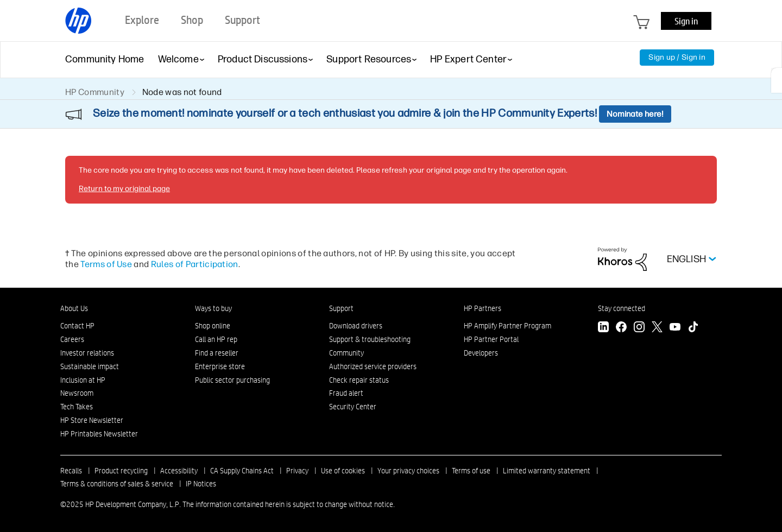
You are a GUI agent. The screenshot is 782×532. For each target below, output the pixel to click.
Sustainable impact (90, 366)
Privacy (297, 471)
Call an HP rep (216, 339)
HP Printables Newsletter (99, 434)
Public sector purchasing (232, 380)
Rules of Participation (195, 264)
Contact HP (77, 326)
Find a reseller (217, 353)
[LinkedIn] (603, 328)
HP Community (95, 92)
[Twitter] (657, 328)
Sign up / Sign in (677, 57)
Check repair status (359, 380)
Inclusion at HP (83, 380)
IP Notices (201, 484)
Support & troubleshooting (370, 339)
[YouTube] (675, 328)
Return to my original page (124, 189)
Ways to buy (213, 308)
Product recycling (121, 471)
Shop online (213, 326)
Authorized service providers (373, 366)
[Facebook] (621, 328)
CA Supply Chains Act (242, 471)
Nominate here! (635, 114)
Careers (72, 339)
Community (346, 353)
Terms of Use (106, 264)
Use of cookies (343, 471)
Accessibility (179, 471)
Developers (481, 353)
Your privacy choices (408, 471)
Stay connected (622, 308)
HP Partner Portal (491, 339)
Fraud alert (346, 393)
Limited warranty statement (547, 471)
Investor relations (87, 353)
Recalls (71, 471)
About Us (74, 308)
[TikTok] (693, 328)
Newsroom (77, 393)
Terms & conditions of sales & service (117, 484)
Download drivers (356, 326)
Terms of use (471, 471)
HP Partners (483, 308)
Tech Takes (77, 407)
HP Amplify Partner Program (507, 326)
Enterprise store (220, 366)
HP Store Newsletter (92, 420)
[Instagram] (639, 328)
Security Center (353, 407)
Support (341, 308)
